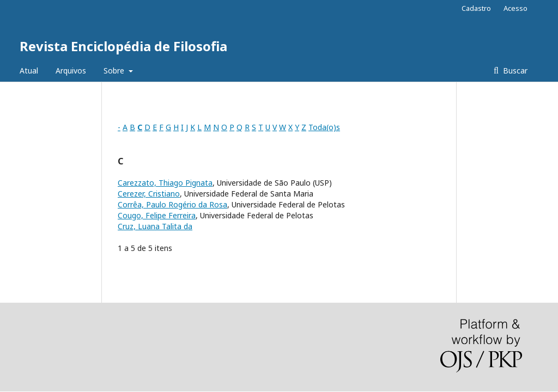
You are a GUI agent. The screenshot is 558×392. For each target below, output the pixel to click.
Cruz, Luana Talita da (155, 226)
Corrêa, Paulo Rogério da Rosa (172, 204)
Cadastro (476, 8)
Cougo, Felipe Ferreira (157, 215)
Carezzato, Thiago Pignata (165, 183)
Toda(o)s (324, 127)
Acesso (515, 8)
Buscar (514, 71)
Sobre (115, 71)
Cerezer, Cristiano (149, 194)
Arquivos (71, 71)
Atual (29, 71)
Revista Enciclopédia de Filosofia (123, 46)
